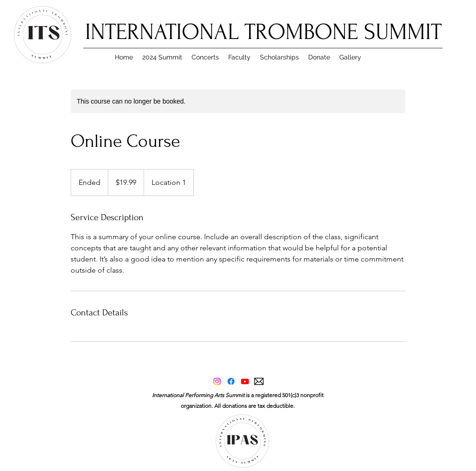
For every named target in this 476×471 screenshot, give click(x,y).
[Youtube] (245, 381)
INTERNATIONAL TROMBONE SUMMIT (263, 32)
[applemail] (259, 381)
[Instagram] (217, 381)
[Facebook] (231, 381)
